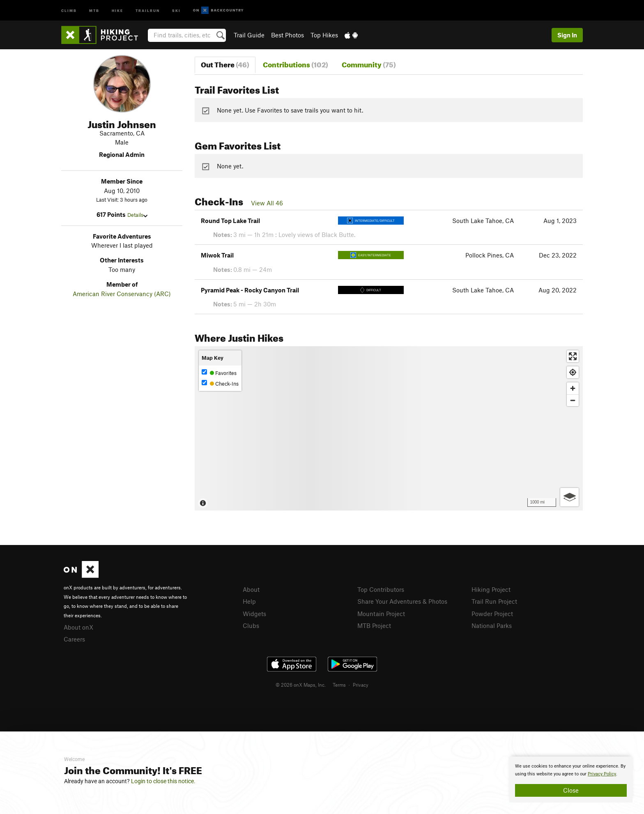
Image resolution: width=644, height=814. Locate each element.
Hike (117, 10)
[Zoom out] (573, 400)
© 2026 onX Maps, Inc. (301, 685)
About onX (78, 627)
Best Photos (287, 35)
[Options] (569, 497)
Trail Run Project (494, 601)
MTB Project (374, 625)
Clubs (251, 625)
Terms (339, 685)
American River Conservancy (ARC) (122, 294)
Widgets (254, 614)
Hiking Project (491, 589)
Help (249, 601)
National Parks (492, 625)
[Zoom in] (573, 388)
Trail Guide (249, 35)
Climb (69, 10)
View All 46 (267, 203)
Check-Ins (220, 383)
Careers (74, 639)
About (251, 589)
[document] (571, 780)
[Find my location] (573, 372)
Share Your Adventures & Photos (402, 601)
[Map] (389, 428)
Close (571, 790)
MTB (94, 10)
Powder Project (492, 614)
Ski (176, 10)
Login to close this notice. (163, 781)
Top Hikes (324, 35)
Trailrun (148, 10)
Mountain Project (381, 614)
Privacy (361, 685)
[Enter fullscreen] (573, 356)
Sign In (567, 35)
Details (137, 215)
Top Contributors (381, 589)
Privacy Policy (602, 774)
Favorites (219, 373)
